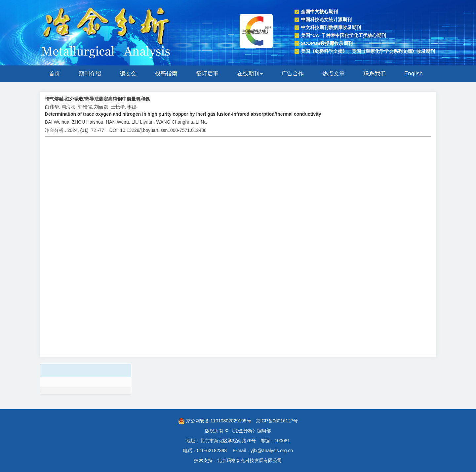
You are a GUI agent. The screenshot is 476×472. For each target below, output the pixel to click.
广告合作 (293, 74)
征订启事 (207, 74)
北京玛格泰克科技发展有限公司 (250, 460)
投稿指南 (166, 74)
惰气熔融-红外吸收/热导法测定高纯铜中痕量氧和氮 (97, 99)
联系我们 (375, 74)
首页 (55, 74)
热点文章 (334, 74)
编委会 (128, 74)
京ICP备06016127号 (277, 421)
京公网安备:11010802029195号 (215, 421)
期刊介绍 (90, 74)
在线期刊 (250, 74)
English (414, 74)
